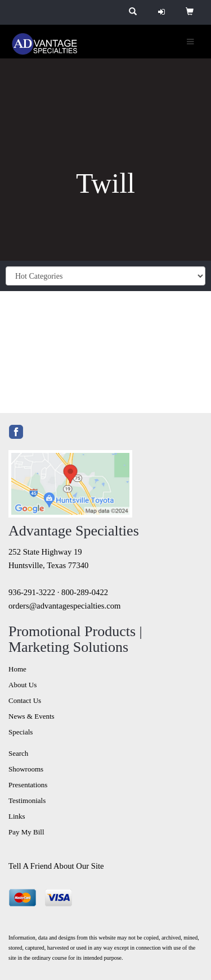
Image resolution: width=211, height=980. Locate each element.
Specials (21, 732)
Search (18, 753)
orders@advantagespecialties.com (64, 606)
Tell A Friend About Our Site (56, 866)
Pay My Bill (26, 832)
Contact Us (25, 700)
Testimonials (27, 800)
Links (17, 816)
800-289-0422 (85, 592)
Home (17, 669)
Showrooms (26, 769)
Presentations (28, 785)
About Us (23, 685)
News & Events (32, 716)
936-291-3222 (32, 592)
